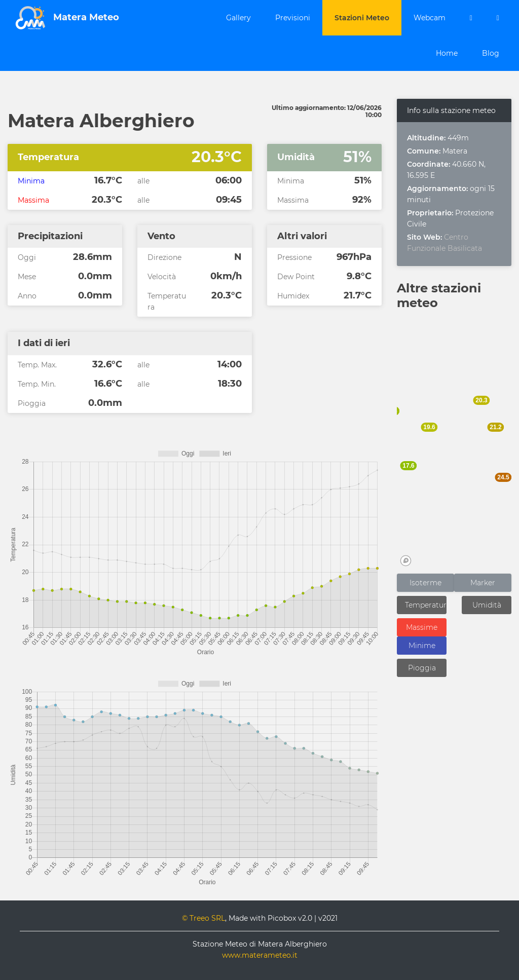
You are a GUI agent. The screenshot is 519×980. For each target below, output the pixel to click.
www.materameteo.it (260, 955)
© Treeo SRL (203, 918)
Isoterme (425, 583)
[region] (454, 443)
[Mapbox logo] (406, 561)
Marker (483, 583)
